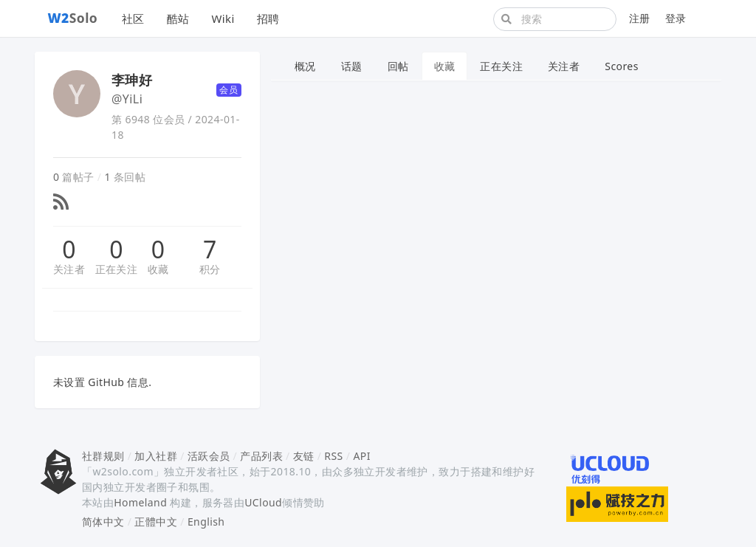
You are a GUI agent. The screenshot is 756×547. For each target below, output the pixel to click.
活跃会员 (209, 456)
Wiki (223, 18)
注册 (640, 18)
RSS (333, 456)
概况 (305, 66)
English (206, 522)
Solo (73, 18)
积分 (210, 269)
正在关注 (117, 269)
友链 (304, 456)
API (361, 456)
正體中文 (156, 522)
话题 (352, 66)
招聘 (268, 18)
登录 (676, 18)
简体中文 (103, 522)
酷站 (178, 18)
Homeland (140, 502)
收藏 (158, 269)
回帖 (398, 66)
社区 (133, 18)
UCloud (263, 502)
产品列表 (261, 456)
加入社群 (156, 456)
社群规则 (103, 456)
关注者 (69, 269)
